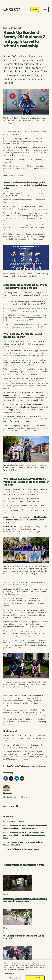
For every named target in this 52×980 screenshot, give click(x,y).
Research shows (10, 526)
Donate (35, 9)
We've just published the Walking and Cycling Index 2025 (24, 937)
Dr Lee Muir (8, 793)
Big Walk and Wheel (14, 520)
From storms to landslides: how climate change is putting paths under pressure (25, 900)
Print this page (9, 806)
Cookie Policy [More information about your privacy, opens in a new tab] (10, 976)
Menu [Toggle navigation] (45, 9)
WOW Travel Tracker (35, 520)
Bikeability (42, 517)
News (6, 895)
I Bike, (35, 517)
